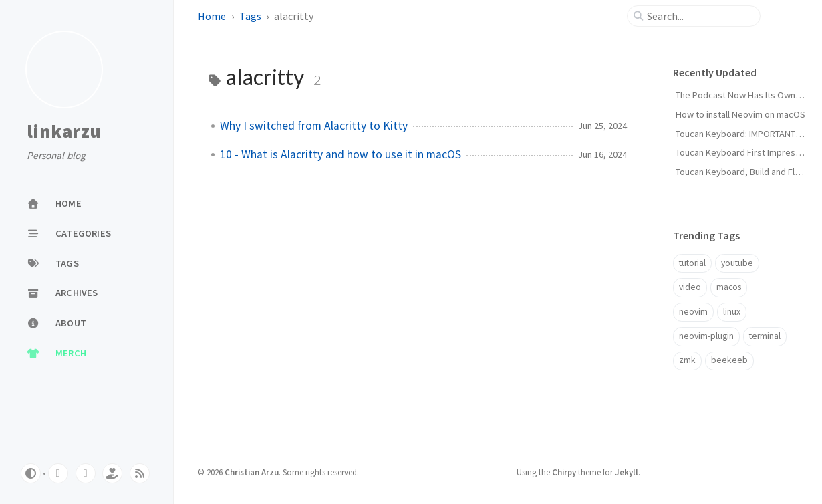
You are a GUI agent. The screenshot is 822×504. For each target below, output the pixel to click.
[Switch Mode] (31, 473)
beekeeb (729, 360)
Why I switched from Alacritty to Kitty (314, 126)
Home (212, 16)
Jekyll (627, 472)
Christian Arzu (252, 472)
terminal (765, 336)
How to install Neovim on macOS (740, 114)
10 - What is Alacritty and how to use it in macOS (340, 154)
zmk (687, 360)
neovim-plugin (706, 336)
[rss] (140, 473)
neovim (693, 312)
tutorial (692, 263)
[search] (699, 16)
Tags (250, 16)
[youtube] (58, 473)
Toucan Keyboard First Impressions (746, 152)
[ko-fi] (112, 473)
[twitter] (86, 473)
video (690, 287)
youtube (737, 263)
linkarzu (64, 132)
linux (732, 312)
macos (729, 287)
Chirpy (564, 472)
